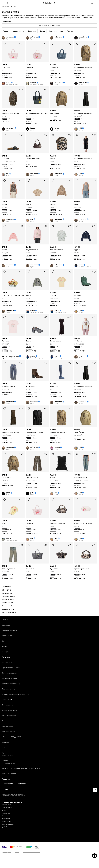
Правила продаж (6, 852)
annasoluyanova (12, 356)
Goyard (4, 810)
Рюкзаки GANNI (8, 600)
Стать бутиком (7, 726)
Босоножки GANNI (9, 612)
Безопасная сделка (9, 673)
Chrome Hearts (6, 805)
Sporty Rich (5, 827)
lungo (33, 128)
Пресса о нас (7, 636)
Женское (5, 7)
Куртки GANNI (7, 603)
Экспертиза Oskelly (9, 710)
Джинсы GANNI (8, 609)
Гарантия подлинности (11, 668)
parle (8, 493)
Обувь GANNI (7, 590)
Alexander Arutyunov (8, 824)
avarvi (8, 538)
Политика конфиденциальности (32, 852)
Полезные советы (8, 689)
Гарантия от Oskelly (9, 630)
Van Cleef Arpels (7, 808)
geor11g (33, 83)
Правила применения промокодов (15, 694)
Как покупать (7, 662)
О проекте (6, 625)
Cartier (4, 816)
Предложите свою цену (11, 684)
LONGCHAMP (6, 819)
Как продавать (7, 705)
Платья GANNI (7, 593)
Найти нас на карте (9, 774)
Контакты (5, 742)
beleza (57, 447)
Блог (3, 641)
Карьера (5, 652)
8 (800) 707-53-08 (8, 755)
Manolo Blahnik (6, 821)
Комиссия (5, 721)
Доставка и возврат (9, 678)
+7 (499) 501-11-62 (8, 763)
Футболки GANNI (8, 596)
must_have (83, 37)
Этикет (4, 646)
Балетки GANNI (8, 606)
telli (80, 128)
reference (10, 37)
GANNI (4, 65)
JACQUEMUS (6, 813)
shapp (9, 83)
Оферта (17, 852)
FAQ (3, 748)
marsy (81, 265)
